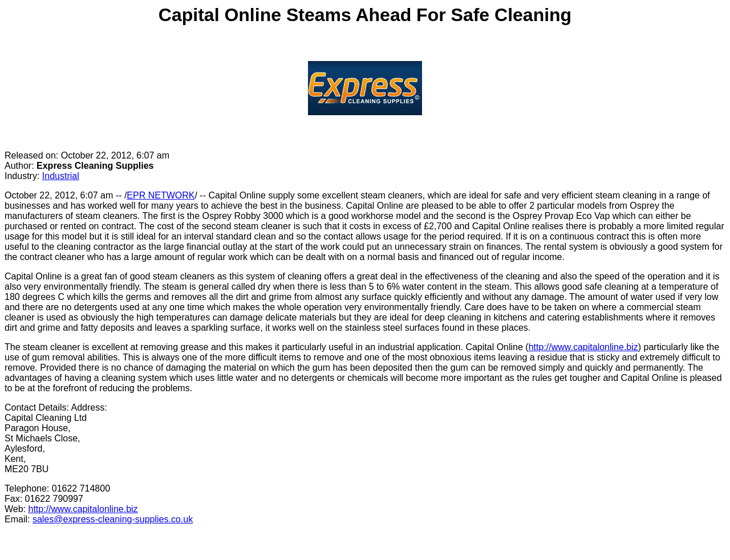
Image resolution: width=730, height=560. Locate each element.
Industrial (61, 176)
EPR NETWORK (161, 195)
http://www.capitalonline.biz (583, 347)
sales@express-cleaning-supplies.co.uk (113, 519)
